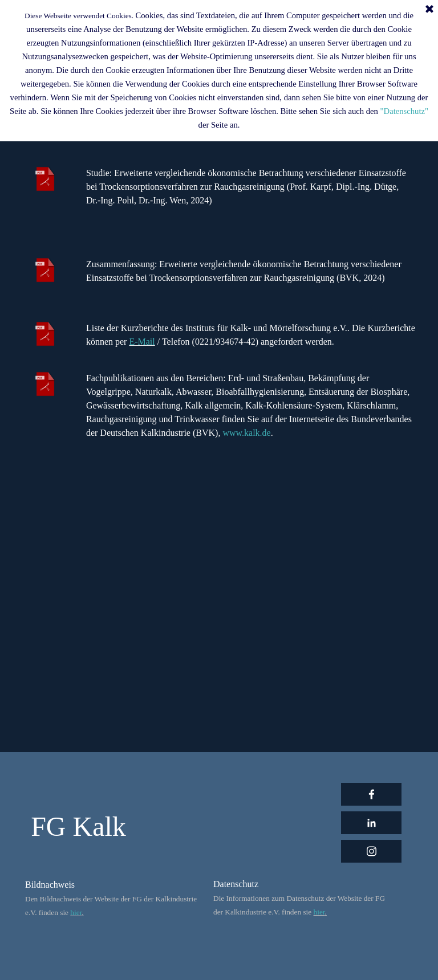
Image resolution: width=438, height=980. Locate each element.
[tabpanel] (251, 201)
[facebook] (371, 794)
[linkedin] (371, 823)
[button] (156, 342)
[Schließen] (429, 10)
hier (76, 912)
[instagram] (371, 851)
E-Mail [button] (142, 342)
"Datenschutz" (404, 111)
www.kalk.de (246, 433)
